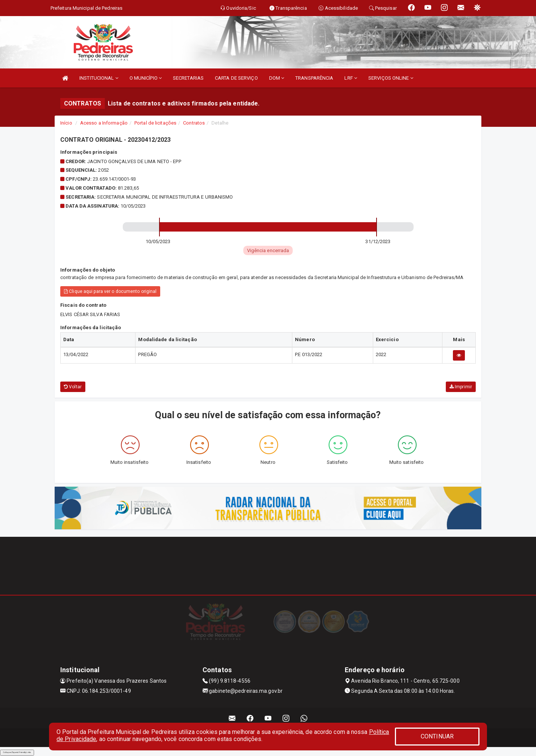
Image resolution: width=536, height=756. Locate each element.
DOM (277, 78)
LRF (351, 78)
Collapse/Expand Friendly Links (17, 752)
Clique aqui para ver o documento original (110, 291)
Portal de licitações (155, 123)
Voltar (73, 387)
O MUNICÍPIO (146, 78)
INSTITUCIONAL (99, 78)
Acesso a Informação (104, 123)
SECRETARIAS (188, 78)
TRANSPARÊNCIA (314, 78)
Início (66, 123)
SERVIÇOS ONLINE (391, 78)
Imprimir (461, 387)
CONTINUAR (437, 736)
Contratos (194, 123)
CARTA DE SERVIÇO (236, 78)
